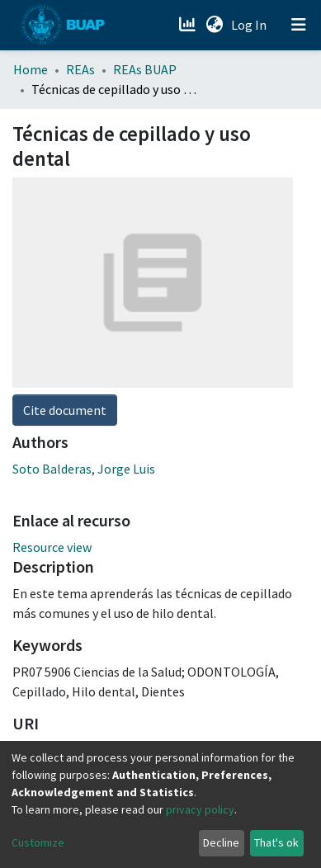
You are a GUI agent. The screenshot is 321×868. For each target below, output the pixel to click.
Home (31, 69)
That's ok (276, 842)
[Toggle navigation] (299, 25)
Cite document (65, 410)
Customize (38, 842)
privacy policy (200, 809)
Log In (250, 25)
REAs (80, 69)
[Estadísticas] (189, 25)
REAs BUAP (145, 69)
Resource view (52, 547)
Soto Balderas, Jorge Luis (84, 469)
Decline (221, 842)
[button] (214, 25)
